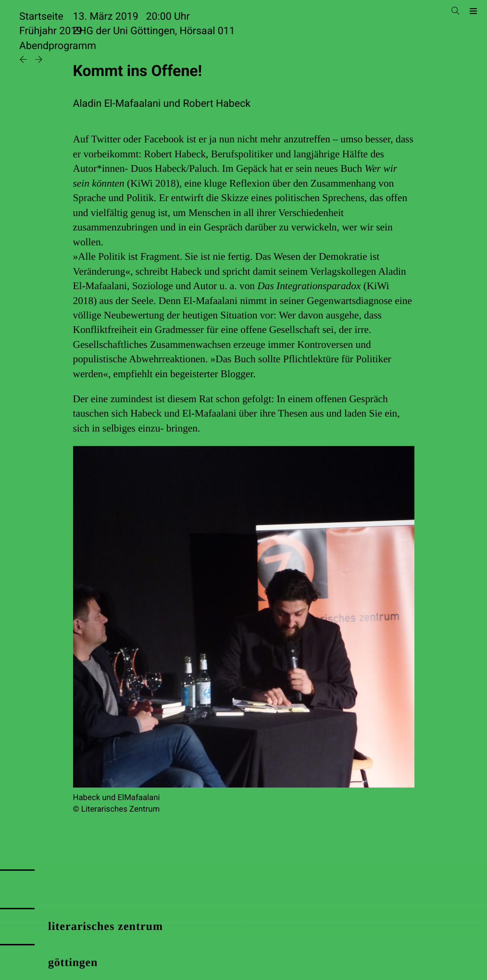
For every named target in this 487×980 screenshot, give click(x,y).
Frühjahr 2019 (51, 31)
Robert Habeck (217, 104)
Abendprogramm (58, 46)
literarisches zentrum (106, 927)
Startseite (41, 17)
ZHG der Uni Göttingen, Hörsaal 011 (154, 31)
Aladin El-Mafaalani (117, 104)
